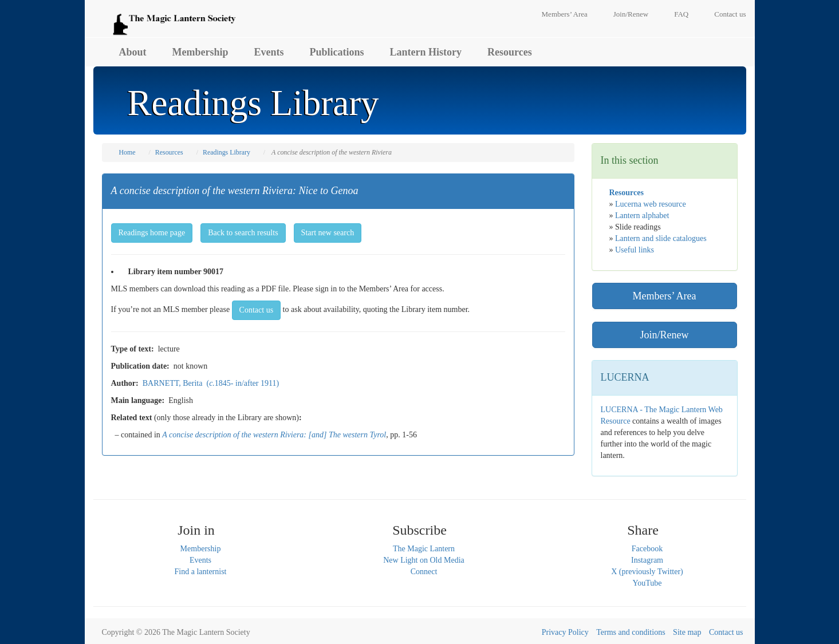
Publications (337, 52)
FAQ (681, 14)
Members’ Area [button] (664, 296)
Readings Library (227, 152)
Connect (424, 572)
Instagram (647, 560)
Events (269, 52)
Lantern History (426, 52)
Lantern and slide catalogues (661, 238)
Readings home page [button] (152, 233)
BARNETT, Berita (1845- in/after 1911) (211, 383)
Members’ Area (565, 14)
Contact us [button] (257, 310)
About (133, 52)
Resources (510, 52)
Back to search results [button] (243, 233)
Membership (200, 52)
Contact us (730, 14)
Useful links (635, 250)
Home (127, 152)
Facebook (647, 549)
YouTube (647, 583)
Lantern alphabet (642, 216)
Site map (687, 632)
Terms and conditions (631, 632)
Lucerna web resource (651, 204)
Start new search (328, 233)
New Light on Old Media (424, 560)
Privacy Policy (565, 632)
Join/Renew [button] (665, 335)
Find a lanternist (201, 572)
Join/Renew (631, 14)
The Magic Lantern (424, 549)
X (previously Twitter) (647, 572)
